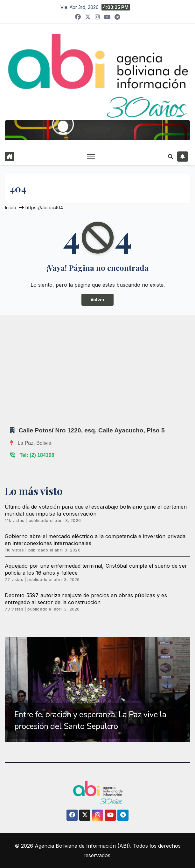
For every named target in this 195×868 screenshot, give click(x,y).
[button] (171, 157)
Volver (98, 300)
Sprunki (6, 421)
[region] (98, 690)
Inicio (10, 207)
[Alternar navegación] (91, 156)
